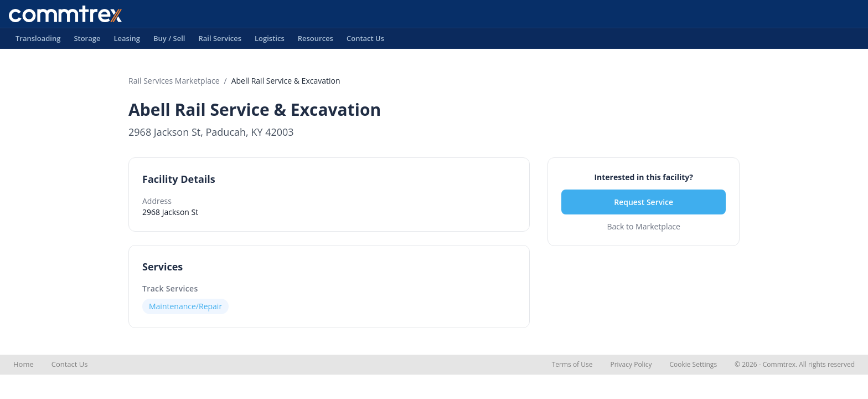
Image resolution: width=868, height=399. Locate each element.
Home (24, 364)
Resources (316, 41)
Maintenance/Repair (185, 306)
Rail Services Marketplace (174, 81)
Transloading (38, 41)
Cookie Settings (693, 364)
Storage (87, 41)
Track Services (170, 288)
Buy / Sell (169, 41)
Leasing (127, 41)
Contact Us (365, 41)
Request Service (644, 202)
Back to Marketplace (643, 226)
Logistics (270, 41)
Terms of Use (572, 364)
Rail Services (220, 41)
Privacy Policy (631, 364)
